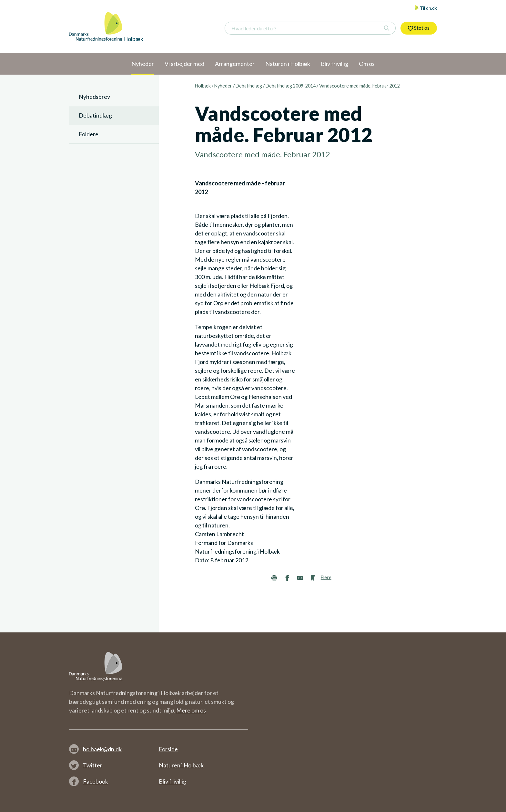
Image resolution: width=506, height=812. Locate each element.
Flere (326, 577)
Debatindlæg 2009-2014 (291, 86)
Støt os (419, 28)
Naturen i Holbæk (181, 765)
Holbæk (203, 86)
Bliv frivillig (172, 781)
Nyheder (223, 86)
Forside (168, 749)
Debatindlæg (249, 86)
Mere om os (191, 710)
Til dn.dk (426, 8)
